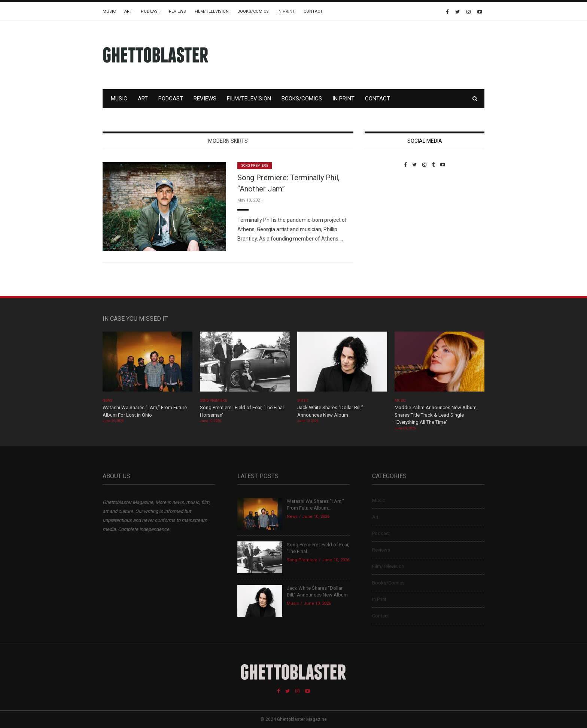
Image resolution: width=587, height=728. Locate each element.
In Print (286, 11)
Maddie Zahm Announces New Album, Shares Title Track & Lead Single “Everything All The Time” (436, 415)
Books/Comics (253, 11)
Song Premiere (255, 166)
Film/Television (212, 11)
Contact (313, 11)
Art (128, 11)
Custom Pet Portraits (387, 219)
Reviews (177, 11)
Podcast (150, 11)
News (107, 401)
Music (109, 11)
